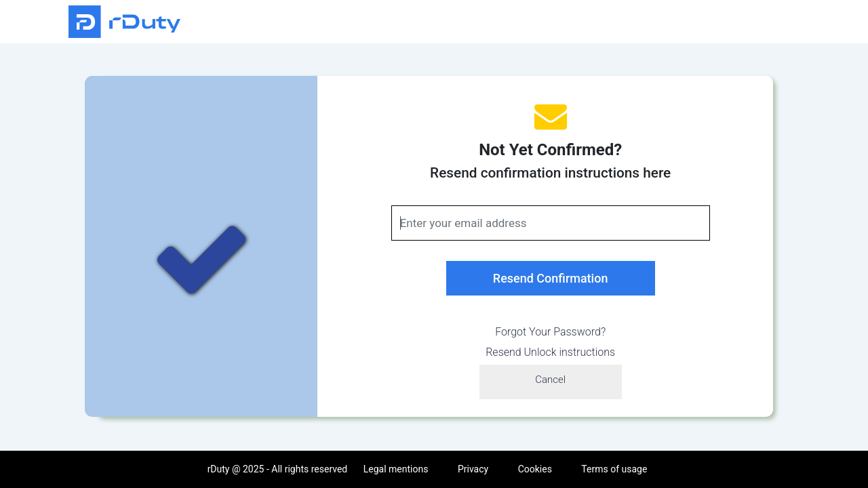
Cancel (550, 380)
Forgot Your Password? (550, 332)
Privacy (473, 469)
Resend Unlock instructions (550, 352)
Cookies (535, 469)
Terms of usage (614, 469)
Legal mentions (396, 469)
